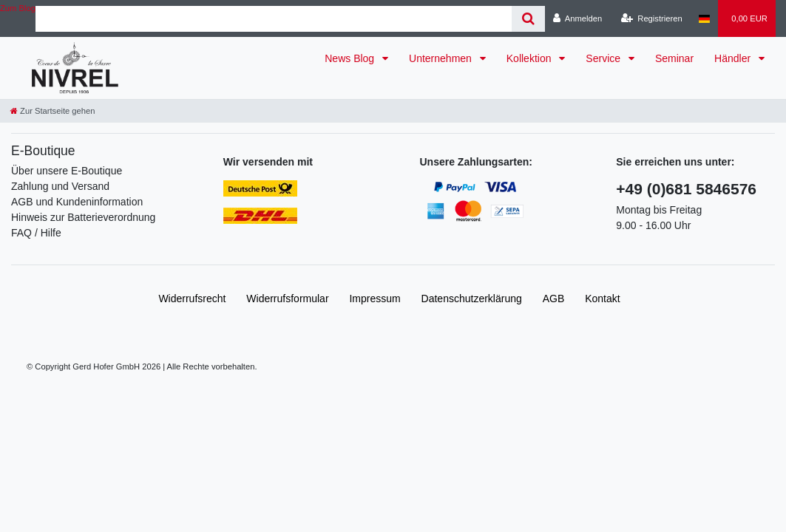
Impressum (375, 299)
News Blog (351, 58)
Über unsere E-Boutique (67, 171)
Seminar (674, 58)
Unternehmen (442, 58)
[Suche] (528, 19)
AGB (554, 299)
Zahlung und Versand (60, 186)
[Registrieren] (652, 18)
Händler (734, 58)
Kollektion (531, 58)
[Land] (704, 18)
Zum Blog (18, 8)
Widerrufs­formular (287, 299)
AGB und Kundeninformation (77, 202)
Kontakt (602, 299)
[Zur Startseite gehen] (52, 111)
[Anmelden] (578, 18)
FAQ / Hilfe (36, 233)
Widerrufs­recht (192, 299)
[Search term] (274, 19)
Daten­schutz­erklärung (472, 299)
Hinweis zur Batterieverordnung (83, 217)
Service (604, 58)
